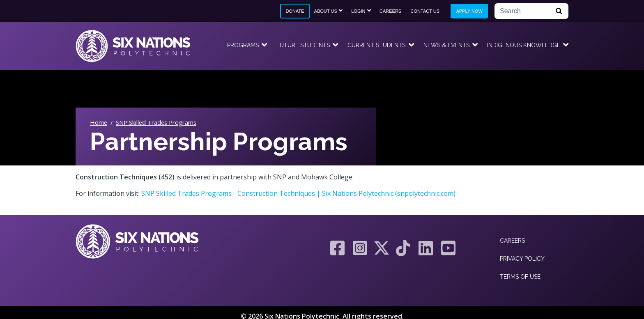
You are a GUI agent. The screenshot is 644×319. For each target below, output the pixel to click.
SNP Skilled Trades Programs (156, 122)
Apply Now (469, 11)
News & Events (446, 45)
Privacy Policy (522, 259)
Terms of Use (520, 277)
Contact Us (425, 11)
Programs (243, 45)
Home (99, 122)
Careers (390, 11)
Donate (295, 11)
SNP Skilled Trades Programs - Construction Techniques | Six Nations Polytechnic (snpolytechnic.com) (298, 193)
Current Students (376, 45)
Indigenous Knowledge (524, 45)
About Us (326, 11)
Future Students (303, 45)
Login (358, 11)
